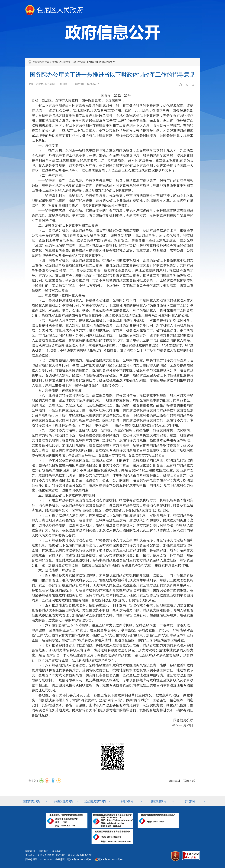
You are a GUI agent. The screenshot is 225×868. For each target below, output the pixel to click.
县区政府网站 (158, 801)
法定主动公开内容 (84, 62)
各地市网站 (127, 801)
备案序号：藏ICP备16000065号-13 (74, 859)
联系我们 (57, 851)
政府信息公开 (66, 62)
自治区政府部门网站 (95, 801)
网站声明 (30, 851)
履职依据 (99, 62)
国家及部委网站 (32, 801)
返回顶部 (174, 781)
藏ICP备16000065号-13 (109, 859)
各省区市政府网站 (63, 801)
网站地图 (43, 851)
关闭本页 (189, 781)
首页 (55, 62)
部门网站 (190, 801)
